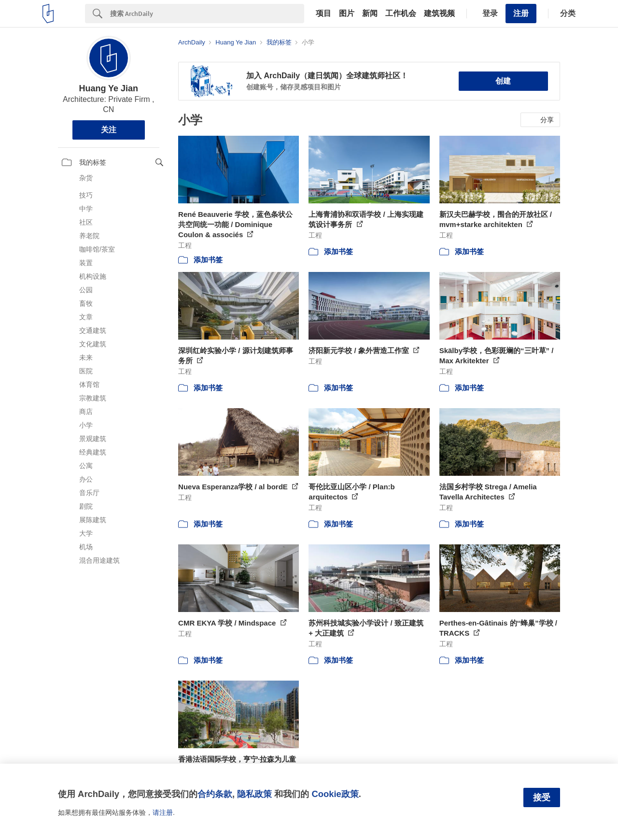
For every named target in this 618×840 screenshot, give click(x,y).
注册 (521, 13)
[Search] (207, 14)
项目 (323, 14)
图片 (347, 14)
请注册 (163, 812)
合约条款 (215, 794)
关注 (109, 130)
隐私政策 (254, 794)
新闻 (370, 14)
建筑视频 (439, 14)
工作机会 (401, 14)
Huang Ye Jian (108, 88)
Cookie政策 (335, 794)
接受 (542, 797)
